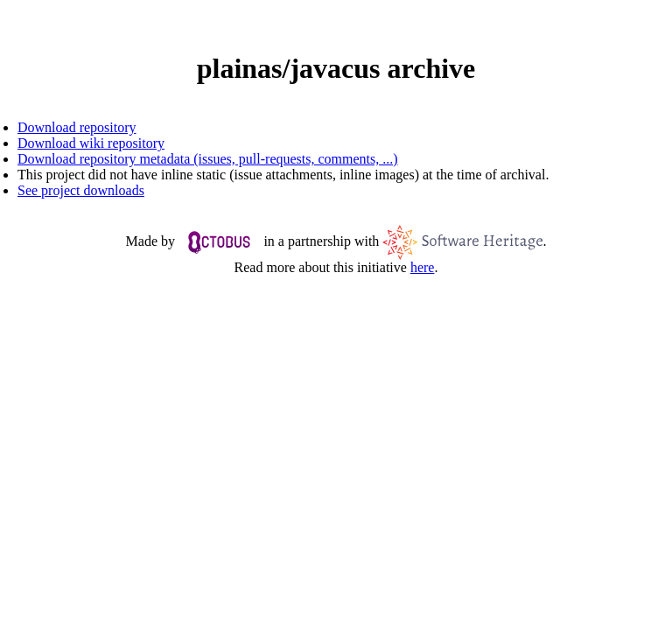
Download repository (77, 127)
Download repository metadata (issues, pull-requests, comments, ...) (208, 159)
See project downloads (81, 190)
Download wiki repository (91, 143)
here (423, 267)
